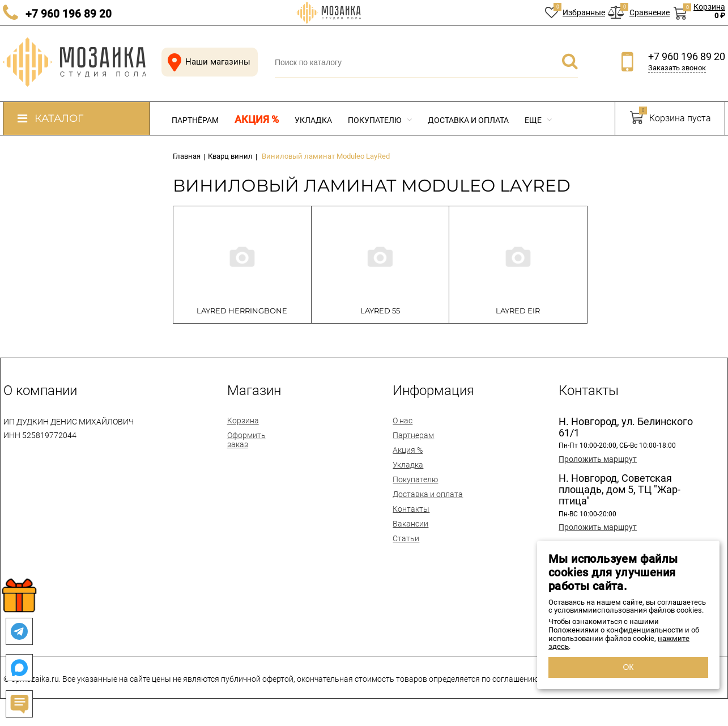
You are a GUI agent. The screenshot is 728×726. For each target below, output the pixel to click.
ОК (628, 667)
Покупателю (380, 120)
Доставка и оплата (468, 120)
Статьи (406, 538)
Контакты (411, 509)
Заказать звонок (677, 68)
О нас (403, 421)
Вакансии (410, 524)
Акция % (257, 120)
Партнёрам (195, 120)
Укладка (313, 120)
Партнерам (413, 435)
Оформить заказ (246, 440)
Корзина (243, 421)
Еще (538, 120)
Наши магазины (207, 62)
